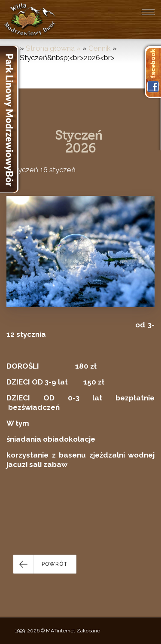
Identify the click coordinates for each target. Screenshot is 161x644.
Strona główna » (54, 48)
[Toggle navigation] (148, 12)
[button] (45, 564)
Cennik (100, 48)
